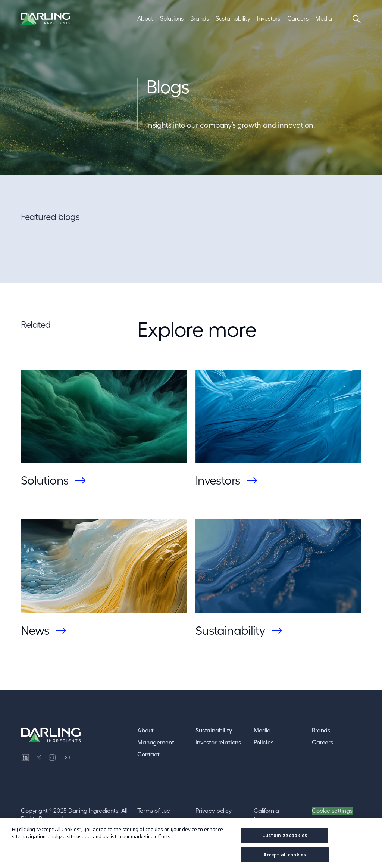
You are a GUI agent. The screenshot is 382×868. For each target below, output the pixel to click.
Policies (264, 742)
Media (262, 730)
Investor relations (218, 742)
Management (156, 742)
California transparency (271, 815)
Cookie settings (332, 811)
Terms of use (154, 811)
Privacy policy (214, 811)
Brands (321, 730)
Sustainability (214, 730)
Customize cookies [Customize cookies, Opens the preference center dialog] (285, 838)
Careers (322, 742)
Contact (148, 754)
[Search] (357, 19)
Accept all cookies (285, 857)
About (145, 730)
